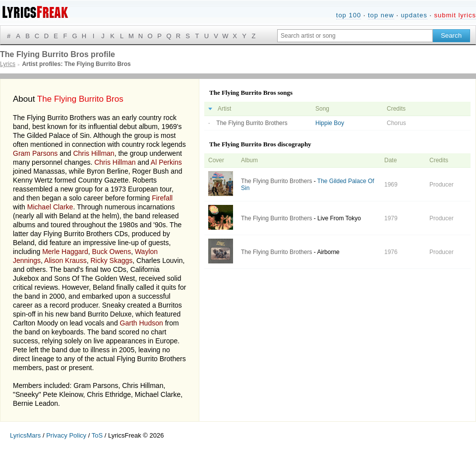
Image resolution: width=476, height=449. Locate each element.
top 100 (349, 15)
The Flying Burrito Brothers (252, 123)
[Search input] (355, 36)
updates (414, 15)
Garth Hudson (142, 323)
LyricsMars (25, 435)
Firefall (162, 198)
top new (381, 15)
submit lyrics (455, 15)
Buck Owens (112, 252)
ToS (97, 435)
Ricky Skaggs (111, 260)
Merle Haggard (65, 252)
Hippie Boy (330, 123)
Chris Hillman (93, 153)
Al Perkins (166, 162)
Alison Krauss (65, 260)
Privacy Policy (66, 435)
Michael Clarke (50, 207)
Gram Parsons (35, 153)
